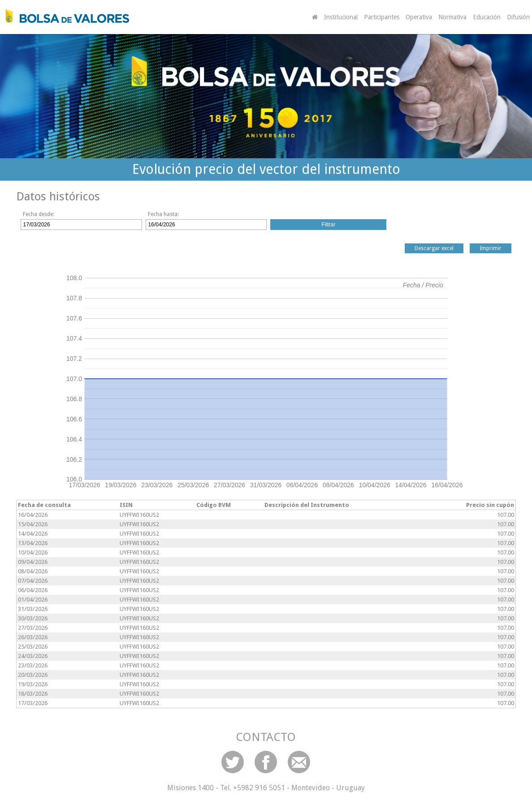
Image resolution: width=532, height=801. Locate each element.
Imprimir (491, 248)
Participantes (382, 17)
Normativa (452, 17)
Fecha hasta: (163, 214)
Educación (487, 17)
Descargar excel (434, 248)
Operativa (419, 17)
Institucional (341, 17)
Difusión (518, 17)
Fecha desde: (39, 214)
